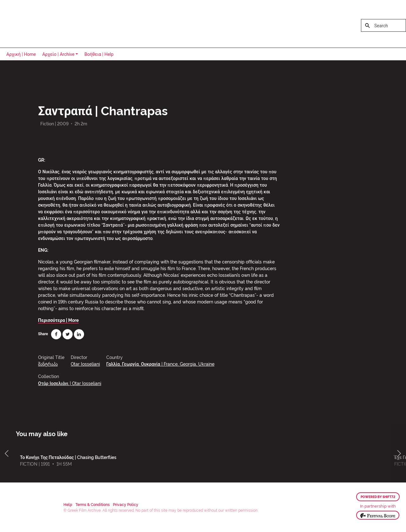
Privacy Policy (126, 504)
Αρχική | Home (21, 54)
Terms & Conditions (93, 504)
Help (68, 504)
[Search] (383, 25)
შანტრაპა (48, 364)
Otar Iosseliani (85, 364)
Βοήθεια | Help (99, 54)
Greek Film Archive (33, 24)
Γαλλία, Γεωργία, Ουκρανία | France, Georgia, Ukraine (160, 364)
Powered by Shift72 (378, 497)
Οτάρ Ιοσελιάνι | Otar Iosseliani (70, 383)
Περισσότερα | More (58, 320)
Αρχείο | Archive (58, 54)
